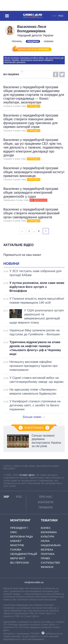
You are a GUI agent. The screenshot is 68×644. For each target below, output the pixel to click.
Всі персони (19, 563)
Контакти (46, 502)
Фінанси (47, 567)
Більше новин (34, 417)
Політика (48, 554)
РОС (61, 16)
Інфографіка (34, 428)
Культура (48, 536)
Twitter (62, 74)
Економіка (49, 532)
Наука (45, 541)
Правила (46, 508)
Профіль (17, 41)
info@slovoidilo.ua (34, 582)
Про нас (46, 497)
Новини (49, 41)
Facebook (56, 74)
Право (45, 558)
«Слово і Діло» (27, 475)
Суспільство (50, 563)
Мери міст (18, 558)
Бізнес (46, 528)
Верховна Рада (21, 536)
